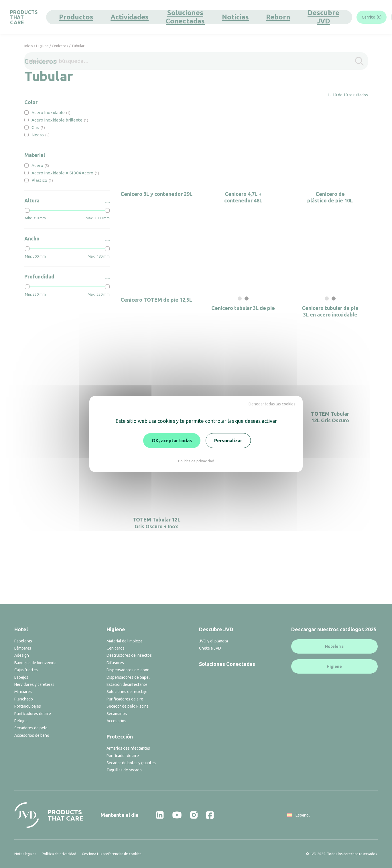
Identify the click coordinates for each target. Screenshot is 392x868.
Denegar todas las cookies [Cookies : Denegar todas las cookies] (272, 404)
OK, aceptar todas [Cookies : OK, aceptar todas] (172, 441)
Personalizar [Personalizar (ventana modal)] (228, 441)
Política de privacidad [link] (196, 461)
